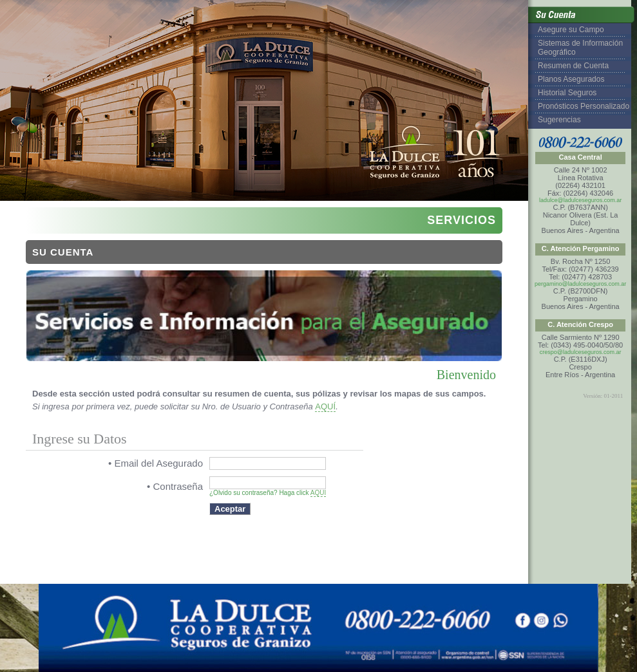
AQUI (318, 493)
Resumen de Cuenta (573, 66)
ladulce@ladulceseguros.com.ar (580, 200)
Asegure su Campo (571, 30)
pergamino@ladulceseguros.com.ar (580, 284)
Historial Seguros (567, 93)
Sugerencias (559, 120)
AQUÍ (325, 406)
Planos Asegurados (571, 79)
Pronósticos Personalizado (584, 106)
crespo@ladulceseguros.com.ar (581, 352)
